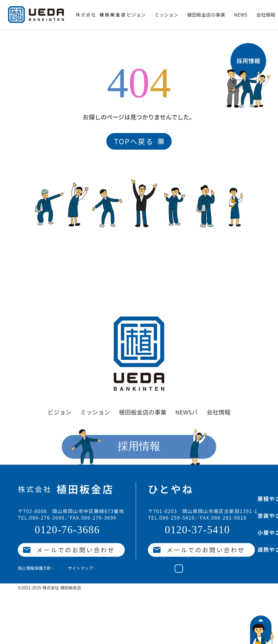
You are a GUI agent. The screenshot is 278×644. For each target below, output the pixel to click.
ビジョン (136, 15)
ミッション (166, 15)
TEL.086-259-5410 (171, 518)
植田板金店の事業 (206, 15)
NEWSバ (187, 412)
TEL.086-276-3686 (41, 518)
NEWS (241, 15)
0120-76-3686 (67, 530)
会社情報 (266, 15)
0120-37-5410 (197, 530)
